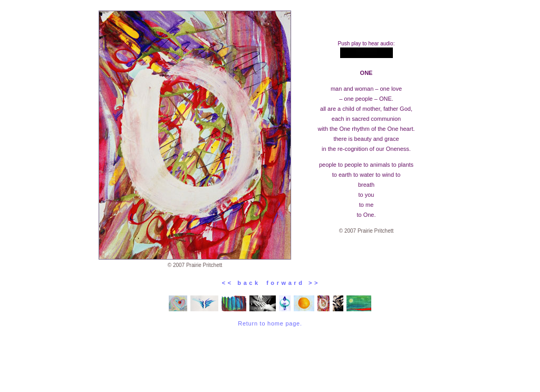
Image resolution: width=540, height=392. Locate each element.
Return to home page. (270, 323)
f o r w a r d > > (290, 283)
